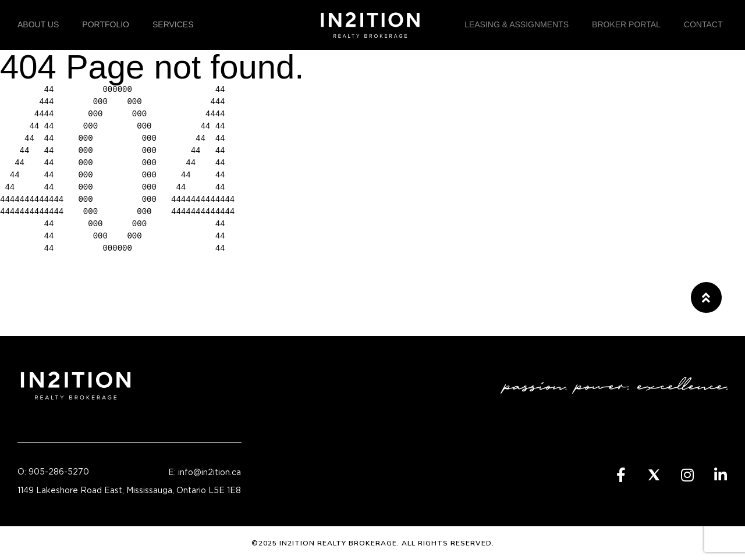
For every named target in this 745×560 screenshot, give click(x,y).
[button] (706, 297)
